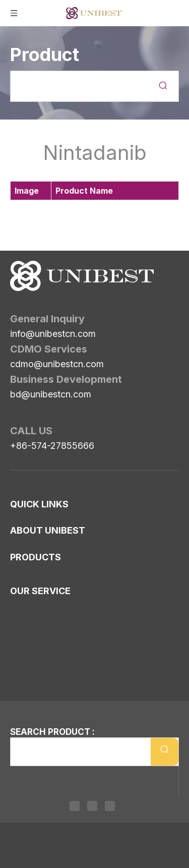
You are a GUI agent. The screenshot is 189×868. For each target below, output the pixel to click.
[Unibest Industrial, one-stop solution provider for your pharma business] (82, 276)
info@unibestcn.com (53, 334)
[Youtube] (110, 806)
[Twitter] (92, 806)
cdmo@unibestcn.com (57, 364)
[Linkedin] (75, 806)
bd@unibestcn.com (51, 394)
